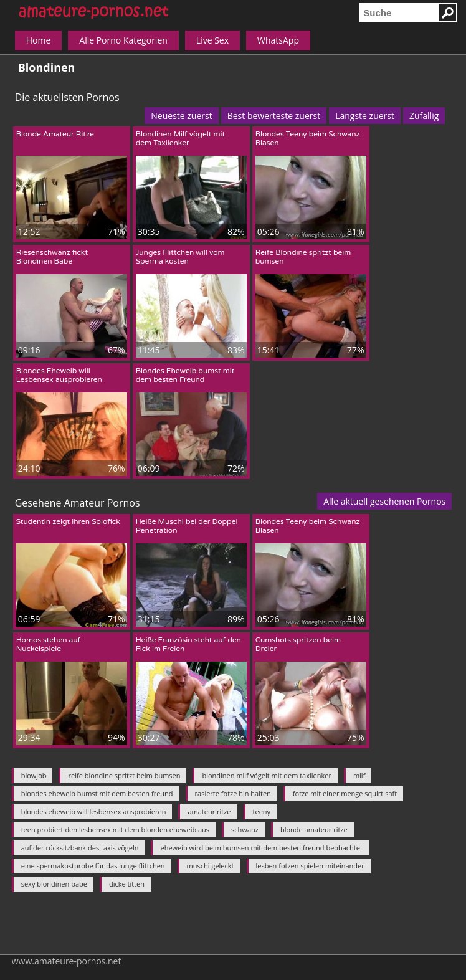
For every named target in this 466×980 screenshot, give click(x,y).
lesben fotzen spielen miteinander (310, 866)
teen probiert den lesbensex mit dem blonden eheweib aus (115, 830)
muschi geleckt (211, 866)
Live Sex (212, 40)
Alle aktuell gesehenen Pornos (384, 501)
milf (359, 775)
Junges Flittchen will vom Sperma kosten (180, 257)
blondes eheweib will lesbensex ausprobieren (94, 811)
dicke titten (127, 884)
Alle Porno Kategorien (123, 40)
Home (39, 40)
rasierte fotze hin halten (233, 793)
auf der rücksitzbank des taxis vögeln (80, 848)
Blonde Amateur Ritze (55, 134)
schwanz (245, 830)
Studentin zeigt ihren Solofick (68, 521)
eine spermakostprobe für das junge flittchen (93, 866)
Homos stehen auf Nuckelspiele (49, 644)
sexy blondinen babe (54, 884)
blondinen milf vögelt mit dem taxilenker (266, 775)
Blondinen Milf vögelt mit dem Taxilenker (180, 138)
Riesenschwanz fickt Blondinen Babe (52, 257)
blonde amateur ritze (314, 830)
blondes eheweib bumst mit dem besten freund (97, 793)
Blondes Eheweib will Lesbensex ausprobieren (59, 375)
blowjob (34, 775)
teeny (262, 811)
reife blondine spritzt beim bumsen (124, 775)
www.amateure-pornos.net (67, 961)
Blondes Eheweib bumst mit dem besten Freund (185, 375)
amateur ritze (209, 811)
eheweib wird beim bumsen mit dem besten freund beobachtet (261, 848)
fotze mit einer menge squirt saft (345, 793)
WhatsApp (278, 40)
